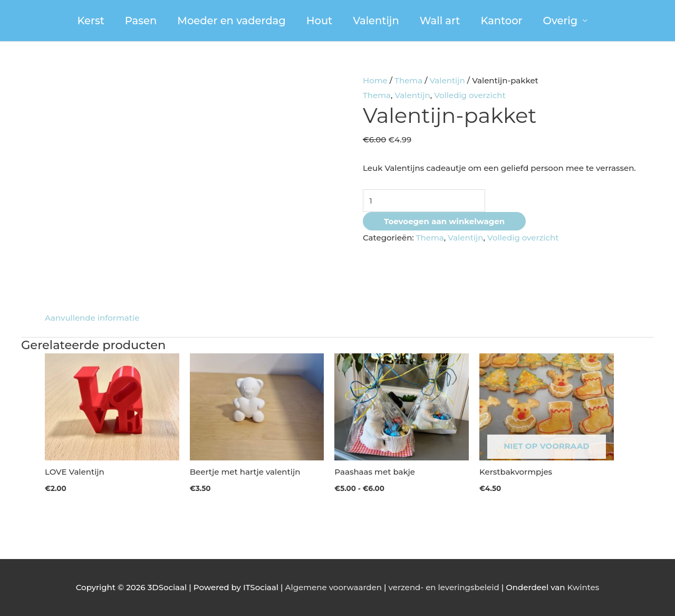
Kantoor (501, 21)
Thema (408, 80)
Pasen (141, 21)
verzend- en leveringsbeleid (444, 587)
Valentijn (376, 21)
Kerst (91, 21)
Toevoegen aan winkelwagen (444, 221)
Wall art (440, 21)
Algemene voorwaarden (334, 587)
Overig (561, 21)
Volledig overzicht (470, 95)
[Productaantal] (424, 201)
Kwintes (583, 587)
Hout (320, 21)
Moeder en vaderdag (231, 21)
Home (375, 80)
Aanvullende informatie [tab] (92, 318)
